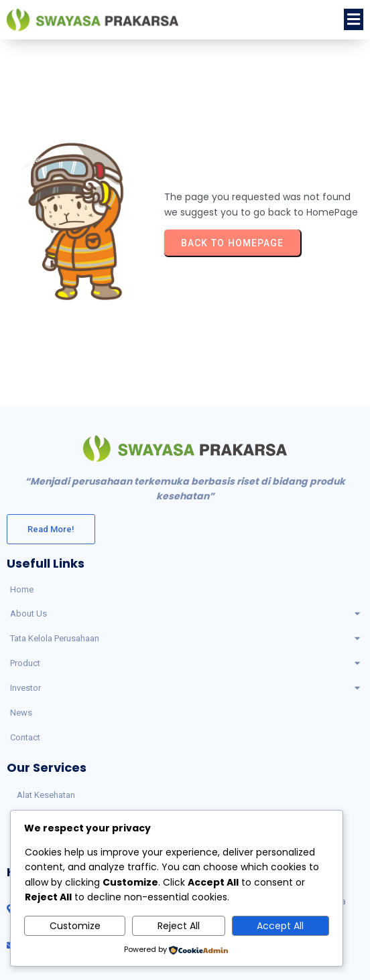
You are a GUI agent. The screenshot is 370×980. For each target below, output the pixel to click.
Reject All (179, 926)
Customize (75, 926)
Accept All (280, 926)
